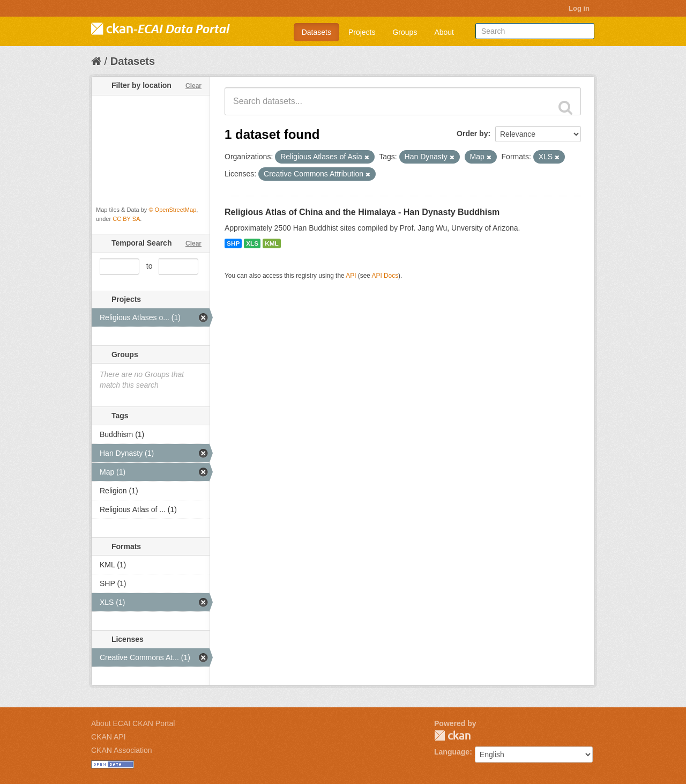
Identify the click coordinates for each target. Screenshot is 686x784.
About (444, 32)
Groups (405, 32)
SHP (233, 243)
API (351, 276)
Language (452, 752)
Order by (472, 134)
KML (272, 243)
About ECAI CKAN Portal (133, 723)
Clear (193, 86)
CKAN (452, 735)
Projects (362, 32)
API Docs (385, 276)
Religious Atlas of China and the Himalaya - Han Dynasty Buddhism (362, 212)
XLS (252, 243)
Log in (579, 8)
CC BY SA (126, 219)
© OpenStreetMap (172, 210)
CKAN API (109, 737)
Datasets (316, 32)
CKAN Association (122, 750)
